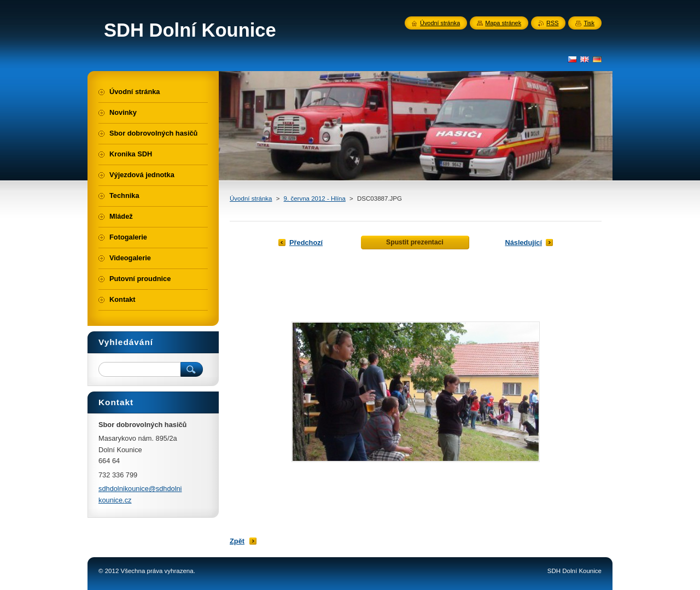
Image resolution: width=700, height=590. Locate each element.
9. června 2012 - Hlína (315, 198)
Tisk (589, 23)
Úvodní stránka (251, 198)
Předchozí (306, 243)
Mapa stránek (503, 23)
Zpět (237, 541)
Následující (523, 243)
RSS (552, 23)
